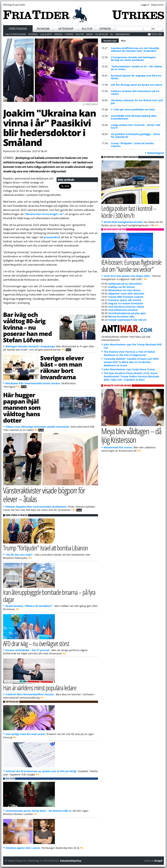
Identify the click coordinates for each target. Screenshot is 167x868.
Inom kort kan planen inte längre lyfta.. (127, 276)
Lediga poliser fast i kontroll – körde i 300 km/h (136, 126)
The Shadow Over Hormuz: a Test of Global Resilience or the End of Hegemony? (129, 353)
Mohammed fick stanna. (118, 447)
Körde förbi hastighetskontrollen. (124, 222)
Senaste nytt (111, 40)
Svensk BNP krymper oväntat (126, 297)
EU (112, 34)
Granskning (122, 34)
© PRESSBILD (90, 104)
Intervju (33, 34)
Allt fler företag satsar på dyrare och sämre (137, 85)
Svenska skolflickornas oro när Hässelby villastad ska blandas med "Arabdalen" (135, 49)
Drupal (158, 861)
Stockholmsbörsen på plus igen (127, 313)
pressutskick (52, 237)
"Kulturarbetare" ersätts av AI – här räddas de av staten (136, 68)
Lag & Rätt (46, 34)
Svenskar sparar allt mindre (125, 300)
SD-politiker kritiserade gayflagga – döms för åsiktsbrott (136, 135)
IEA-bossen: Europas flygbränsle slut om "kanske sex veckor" (131, 266)
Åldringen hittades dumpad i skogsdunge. (30, 346)
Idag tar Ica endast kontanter (126, 303)
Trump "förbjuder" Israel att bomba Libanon (132, 145)
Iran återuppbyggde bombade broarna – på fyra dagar (49, 596)
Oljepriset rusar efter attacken (126, 294)
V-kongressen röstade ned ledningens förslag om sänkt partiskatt (133, 59)
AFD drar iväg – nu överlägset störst (36, 643)
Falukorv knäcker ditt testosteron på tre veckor (135, 92)
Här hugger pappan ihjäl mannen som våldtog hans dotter (22, 407)
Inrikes (58, 34)
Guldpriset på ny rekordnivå (125, 284)
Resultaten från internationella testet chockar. (33, 383)
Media (90, 34)
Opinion (105, 29)
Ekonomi (43, 29)
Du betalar (102, 34)
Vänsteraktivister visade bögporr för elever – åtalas (44, 495)
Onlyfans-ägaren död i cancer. (23, 848)
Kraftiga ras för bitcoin (122, 287)
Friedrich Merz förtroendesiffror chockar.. (30, 694)
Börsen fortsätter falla (121, 316)
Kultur (87, 29)
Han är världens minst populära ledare (40, 688)
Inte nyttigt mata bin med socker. (26, 734)
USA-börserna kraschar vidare (126, 307)
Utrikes (69, 34)
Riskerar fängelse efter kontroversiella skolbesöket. (36, 507)
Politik (80, 34)
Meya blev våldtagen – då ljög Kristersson (131, 435)
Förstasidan (18, 29)
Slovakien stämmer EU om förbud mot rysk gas (137, 102)
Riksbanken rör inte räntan (124, 290)
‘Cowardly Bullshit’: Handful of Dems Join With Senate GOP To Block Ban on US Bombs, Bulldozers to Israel (131, 362)
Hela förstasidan (16, 34)
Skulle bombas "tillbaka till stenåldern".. (30, 606)
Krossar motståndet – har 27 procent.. (28, 650)
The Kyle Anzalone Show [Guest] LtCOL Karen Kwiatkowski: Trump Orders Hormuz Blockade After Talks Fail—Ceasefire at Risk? (131, 376)
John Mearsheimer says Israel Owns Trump (129, 369)
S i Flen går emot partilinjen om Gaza (133, 109)
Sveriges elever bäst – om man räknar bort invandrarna (62, 367)
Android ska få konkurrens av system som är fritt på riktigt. (41, 771)
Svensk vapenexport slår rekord (127, 320)
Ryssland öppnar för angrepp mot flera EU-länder (137, 77)
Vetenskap (66, 29)
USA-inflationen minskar (123, 310)
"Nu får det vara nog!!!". (20, 555)
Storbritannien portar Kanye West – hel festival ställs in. (39, 811)
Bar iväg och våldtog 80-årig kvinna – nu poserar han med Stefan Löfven (28, 327)
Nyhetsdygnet (156, 153)
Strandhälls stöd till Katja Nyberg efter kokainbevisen (134, 117)
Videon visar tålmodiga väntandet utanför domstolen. (38, 427)
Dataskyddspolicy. (71, 861)
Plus (123, 41)
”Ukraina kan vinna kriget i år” (44, 214)
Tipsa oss (157, 34)
